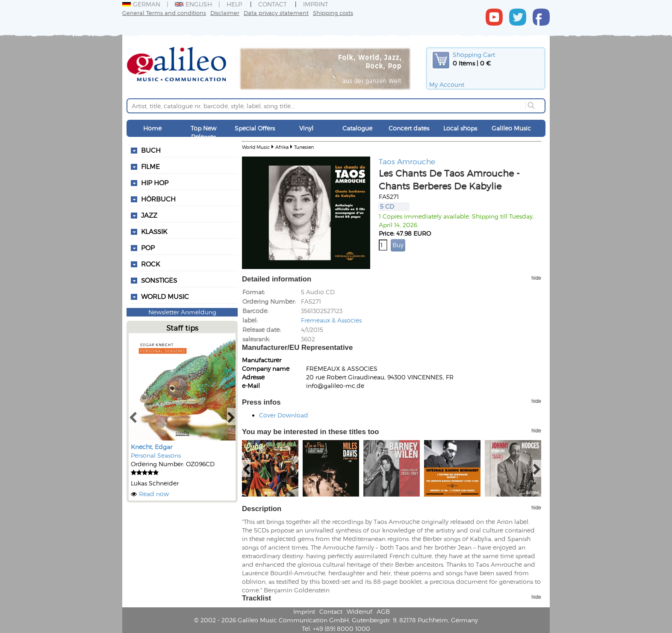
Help (234, 4)
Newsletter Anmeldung (182, 312)
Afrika (282, 147)
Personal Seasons (156, 455)
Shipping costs (333, 13)
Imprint (316, 4)
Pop (148, 248)
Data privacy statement (276, 13)
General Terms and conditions (164, 13)
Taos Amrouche (407, 161)
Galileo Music (511, 128)
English (193, 4)
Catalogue (357, 128)
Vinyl (306, 128)
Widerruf (360, 611)
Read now (154, 494)
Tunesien (304, 147)
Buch (151, 150)
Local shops (460, 128)
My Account (447, 84)
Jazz (149, 215)
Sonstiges (159, 280)
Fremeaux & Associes (331, 320)
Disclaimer (225, 13)
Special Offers (255, 128)
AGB (383, 611)
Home (152, 128)
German (141, 4)
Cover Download (284, 415)
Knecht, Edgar (152, 447)
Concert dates (409, 128)
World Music (165, 296)
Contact (273, 4)
